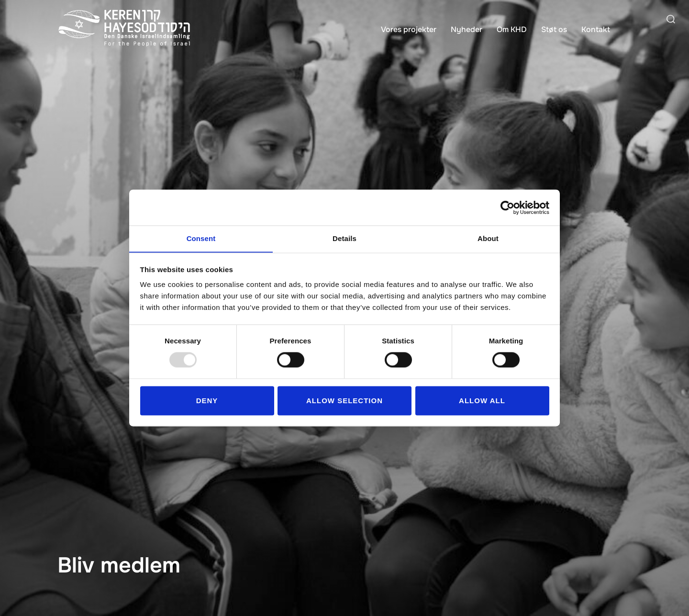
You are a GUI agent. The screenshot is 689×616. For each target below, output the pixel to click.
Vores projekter (409, 29)
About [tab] (488, 238)
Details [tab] (344, 238)
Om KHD (512, 29)
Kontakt (596, 29)
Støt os (554, 29)
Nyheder (467, 29)
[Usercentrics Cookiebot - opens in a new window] (507, 207)
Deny (207, 401)
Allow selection (344, 401)
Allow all (482, 401)
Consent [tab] (201, 238)
